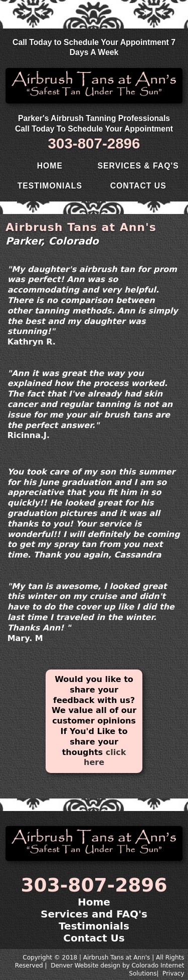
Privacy (173, 973)
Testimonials (50, 186)
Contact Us (138, 186)
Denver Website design (85, 965)
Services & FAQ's (138, 166)
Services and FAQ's (94, 914)
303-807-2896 (94, 143)
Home (50, 166)
